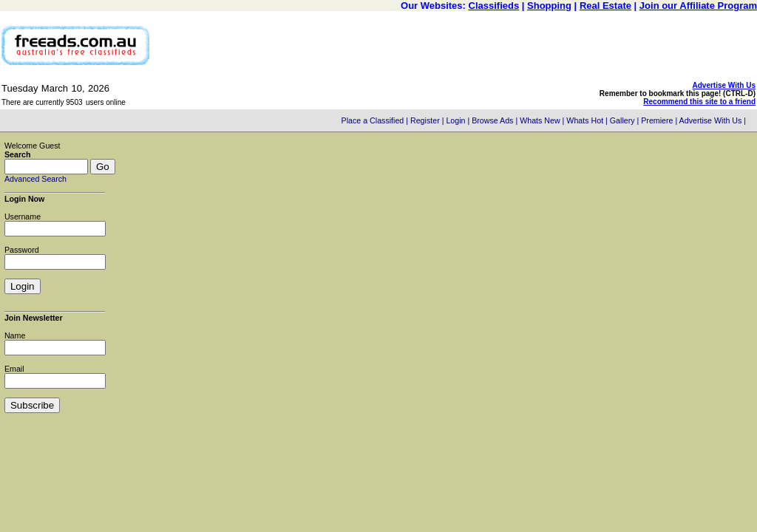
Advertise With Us (724, 85)
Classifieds (494, 6)
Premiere (657, 120)
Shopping (549, 6)
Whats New (540, 120)
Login (455, 120)
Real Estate (605, 6)
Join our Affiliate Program (698, 6)
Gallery (622, 120)
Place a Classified (373, 120)
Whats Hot (585, 120)
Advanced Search (35, 179)
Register (425, 120)
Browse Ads (492, 120)
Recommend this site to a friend (699, 102)
